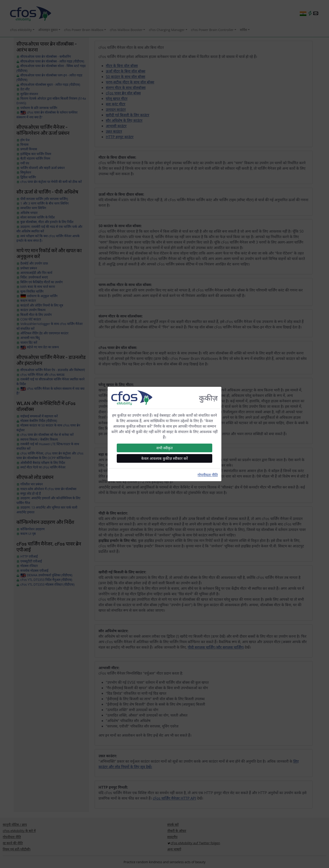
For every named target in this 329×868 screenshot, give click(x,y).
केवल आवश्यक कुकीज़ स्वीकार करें (164, 458)
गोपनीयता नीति (208, 475)
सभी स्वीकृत (164, 448)
